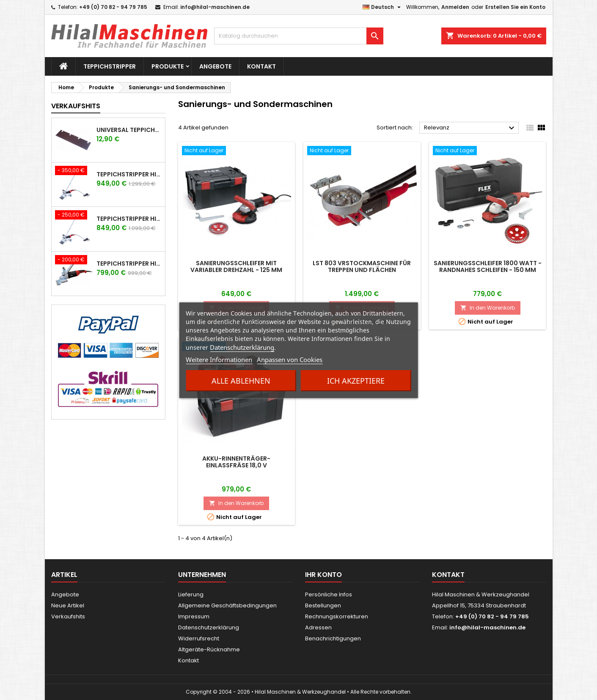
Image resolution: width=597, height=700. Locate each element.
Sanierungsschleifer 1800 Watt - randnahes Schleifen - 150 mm (488, 266)
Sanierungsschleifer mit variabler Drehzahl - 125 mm (236, 266)
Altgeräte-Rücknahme (209, 649)
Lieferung (191, 594)
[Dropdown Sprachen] (383, 7)
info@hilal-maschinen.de (215, 7)
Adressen (318, 627)
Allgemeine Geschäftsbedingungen (227, 605)
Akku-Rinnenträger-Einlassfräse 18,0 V (236, 462)
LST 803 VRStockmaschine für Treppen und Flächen (362, 266)
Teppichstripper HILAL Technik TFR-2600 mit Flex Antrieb (129, 174)
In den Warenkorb (488, 308)
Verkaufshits (76, 106)
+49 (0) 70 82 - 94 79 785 (113, 7)
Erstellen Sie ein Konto (515, 7)
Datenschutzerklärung (242, 347)
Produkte (168, 66)
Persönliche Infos (329, 594)
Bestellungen (323, 605)
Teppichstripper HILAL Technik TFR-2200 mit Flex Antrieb (129, 219)
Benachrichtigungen (333, 638)
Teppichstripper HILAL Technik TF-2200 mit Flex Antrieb (129, 264)
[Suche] (299, 36)
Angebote (215, 66)
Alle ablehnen (241, 381)
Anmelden (455, 7)
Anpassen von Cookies (290, 360)
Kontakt (261, 66)
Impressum (194, 616)
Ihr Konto (323, 575)
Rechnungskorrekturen (337, 616)
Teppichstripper (110, 66)
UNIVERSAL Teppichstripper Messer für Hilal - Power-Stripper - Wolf (129, 130)
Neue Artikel (68, 605)
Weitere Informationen (219, 360)
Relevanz (470, 128)
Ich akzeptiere (356, 381)
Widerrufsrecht (199, 638)
